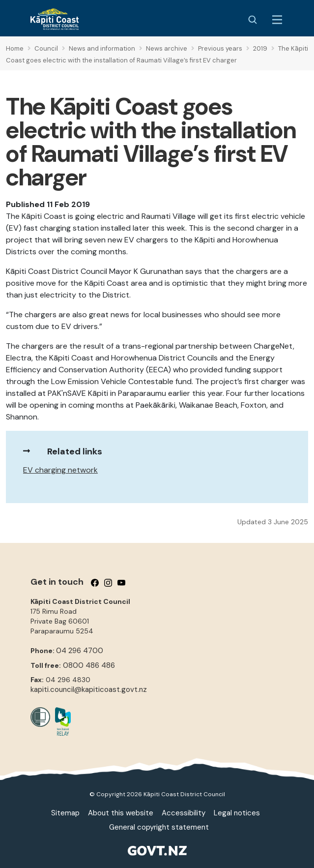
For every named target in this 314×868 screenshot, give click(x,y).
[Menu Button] (277, 20)
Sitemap (65, 813)
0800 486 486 (89, 665)
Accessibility (184, 813)
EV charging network (60, 470)
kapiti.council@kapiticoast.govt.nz (89, 689)
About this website (121, 813)
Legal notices (237, 813)
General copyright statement (159, 827)
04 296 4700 (80, 651)
